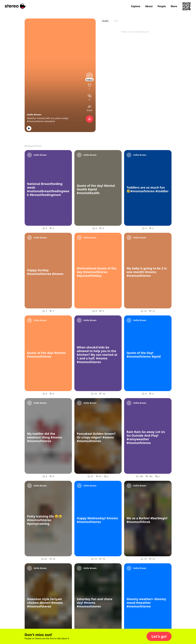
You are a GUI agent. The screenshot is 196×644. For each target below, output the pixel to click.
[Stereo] (15, 6)
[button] (159, 636)
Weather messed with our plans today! (48, 118)
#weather (50, 121)
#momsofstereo (36, 121)
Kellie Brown (34, 114)
